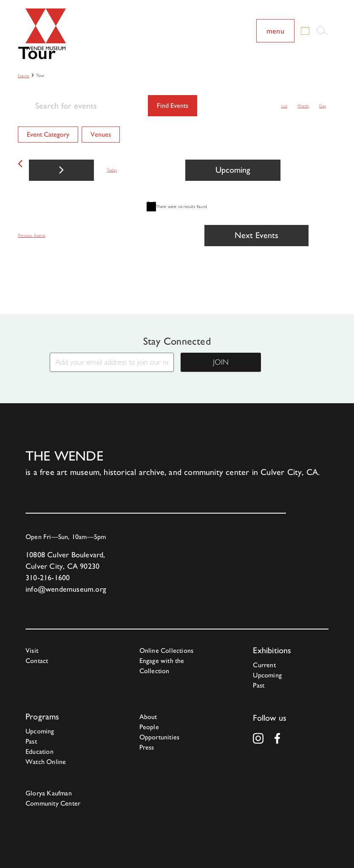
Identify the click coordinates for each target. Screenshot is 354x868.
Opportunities (160, 737)
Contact (37, 661)
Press (147, 747)
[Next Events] (61, 170)
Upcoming (267, 675)
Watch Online (46, 762)
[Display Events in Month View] (303, 106)
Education (40, 751)
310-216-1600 (48, 577)
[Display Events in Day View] (323, 106)
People (149, 727)
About (148, 717)
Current (264, 665)
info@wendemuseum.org (66, 589)
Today (112, 170)
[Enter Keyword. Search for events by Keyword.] (83, 106)
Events (24, 76)
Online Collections (167, 650)
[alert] (177, 206)
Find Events (173, 105)
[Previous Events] (20, 164)
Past (259, 685)
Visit (32, 650)
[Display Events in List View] (285, 106)
